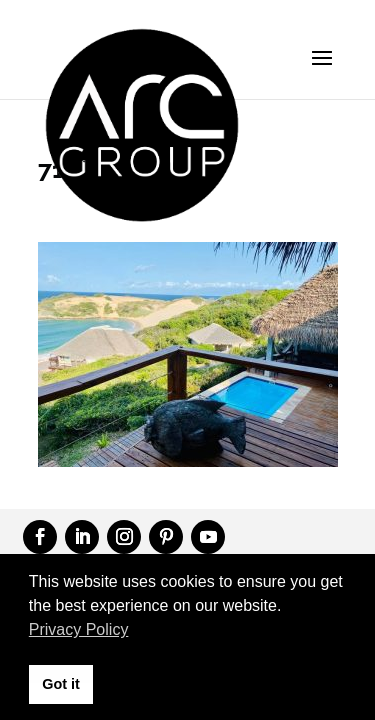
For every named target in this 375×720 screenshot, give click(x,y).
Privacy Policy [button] (79, 629)
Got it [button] (61, 684)
